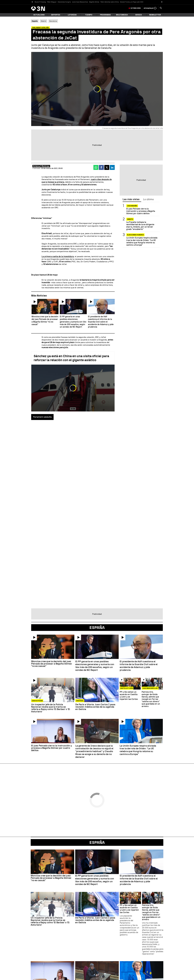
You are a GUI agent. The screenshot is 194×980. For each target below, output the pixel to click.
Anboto (130, 219)
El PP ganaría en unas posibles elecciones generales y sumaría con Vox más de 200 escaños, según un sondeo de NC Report (95, 666)
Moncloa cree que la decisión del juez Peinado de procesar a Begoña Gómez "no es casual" (51, 664)
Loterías (72, 15)
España (97, 842)
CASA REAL (80, 701)
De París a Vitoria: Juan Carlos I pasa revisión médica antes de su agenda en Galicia (95, 707)
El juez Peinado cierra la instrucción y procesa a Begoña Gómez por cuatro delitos (141, 211)
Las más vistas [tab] (131, 199)
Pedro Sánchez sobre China (110, 2)
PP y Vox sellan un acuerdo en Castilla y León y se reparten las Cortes (129, 696)
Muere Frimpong (40, 2)
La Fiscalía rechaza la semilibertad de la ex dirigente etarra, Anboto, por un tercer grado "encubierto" (140, 226)
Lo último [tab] (148, 199)
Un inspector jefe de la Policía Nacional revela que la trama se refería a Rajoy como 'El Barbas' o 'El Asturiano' (51, 708)
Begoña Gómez (94, 2)
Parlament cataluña (42, 417)
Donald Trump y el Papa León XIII (132, 2)
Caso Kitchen (37, 701)
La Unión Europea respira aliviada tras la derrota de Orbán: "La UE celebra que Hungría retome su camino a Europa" (142, 241)
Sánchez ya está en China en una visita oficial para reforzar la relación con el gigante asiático (71, 358)
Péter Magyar (52, 2)
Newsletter (155, 15)
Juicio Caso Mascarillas (80, 2)
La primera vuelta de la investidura (58, 256)
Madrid (43, 21)
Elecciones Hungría (64, 2)
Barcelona (53, 21)
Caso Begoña (132, 206)
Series (139, 15)
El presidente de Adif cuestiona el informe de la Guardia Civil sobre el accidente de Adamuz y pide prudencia (139, 666)
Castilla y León (127, 688)
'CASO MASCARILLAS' (150, 688)
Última (136, 8)
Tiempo (89, 15)
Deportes (56, 15)
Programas (105, 15)
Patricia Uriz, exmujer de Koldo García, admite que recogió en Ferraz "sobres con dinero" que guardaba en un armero (151, 699)
